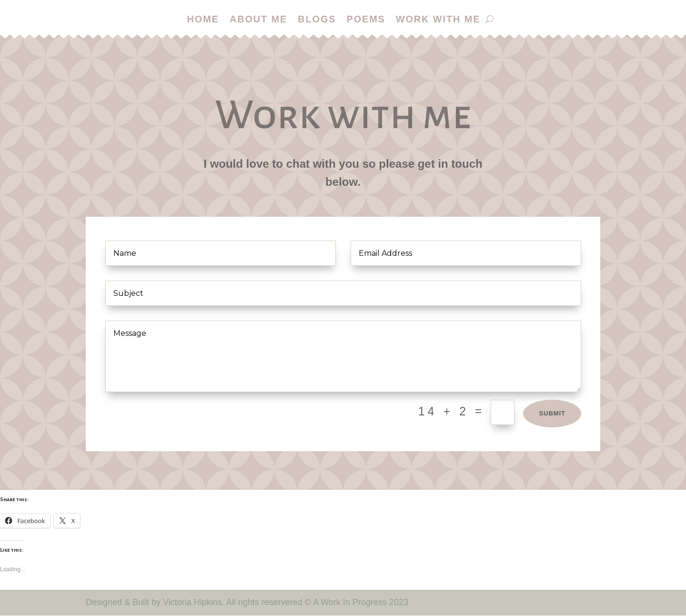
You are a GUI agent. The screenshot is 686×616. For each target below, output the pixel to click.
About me (258, 20)
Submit (550, 414)
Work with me (439, 20)
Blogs (317, 20)
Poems (366, 20)
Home (202, 20)
